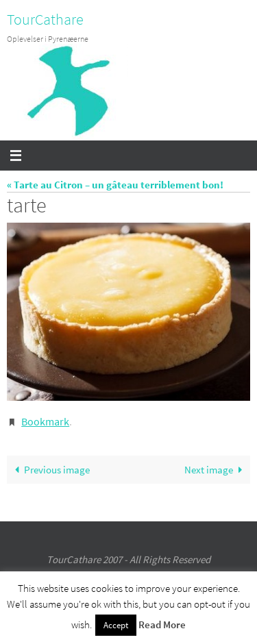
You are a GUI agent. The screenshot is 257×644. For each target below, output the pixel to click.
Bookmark (45, 421)
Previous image (50, 470)
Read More (162, 624)
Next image (216, 470)
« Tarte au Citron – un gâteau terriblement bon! (115, 185)
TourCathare (45, 19)
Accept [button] (116, 625)
